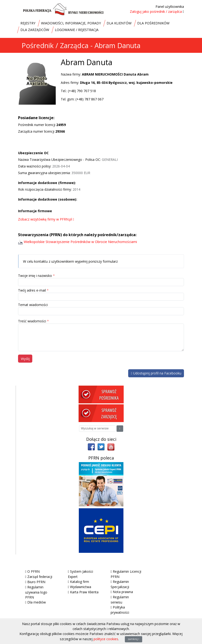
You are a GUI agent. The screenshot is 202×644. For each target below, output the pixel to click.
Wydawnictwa (81, 587)
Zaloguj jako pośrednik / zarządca (156, 11)
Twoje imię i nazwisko (35, 276)
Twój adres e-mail (32, 290)
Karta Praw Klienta (84, 592)
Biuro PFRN (36, 582)
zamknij (134, 639)
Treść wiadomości (32, 321)
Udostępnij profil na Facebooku (156, 373)
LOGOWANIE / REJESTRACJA (77, 30)
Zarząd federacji (40, 577)
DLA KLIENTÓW (119, 23)
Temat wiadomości (33, 305)
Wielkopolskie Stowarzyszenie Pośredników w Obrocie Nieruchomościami (80, 242)
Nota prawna (123, 592)
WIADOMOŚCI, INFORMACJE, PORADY (71, 23)
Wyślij (25, 359)
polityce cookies (106, 639)
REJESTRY (28, 23)
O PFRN (33, 571)
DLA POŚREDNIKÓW (153, 23)
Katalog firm (80, 582)
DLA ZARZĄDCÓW (35, 30)
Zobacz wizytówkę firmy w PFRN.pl (46, 219)
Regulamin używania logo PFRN (36, 592)
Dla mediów (37, 602)
